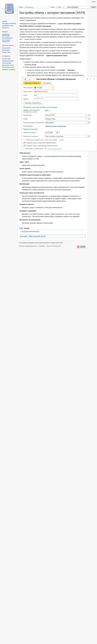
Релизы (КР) (6, 50)
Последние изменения (9, 24)
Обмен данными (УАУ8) (37, 236)
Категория (24, 236)
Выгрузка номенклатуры (31, 231)
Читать (57, 7)
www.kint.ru (5, 28)
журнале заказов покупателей (39, 70)
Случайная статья (8, 26)
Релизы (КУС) (6, 48)
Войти (94, 2)
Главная (5, 21)
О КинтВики (42, 246)
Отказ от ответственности (54, 246)
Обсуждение (29, 7)
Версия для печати (8, 65)
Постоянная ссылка (8, 67)
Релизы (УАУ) (6, 52)
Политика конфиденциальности (28, 246)
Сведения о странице (9, 70)
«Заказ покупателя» (27, 32)
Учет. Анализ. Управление (6, 41)
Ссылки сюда (6, 59)
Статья (21, 7)
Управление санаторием (6, 35)
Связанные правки (8, 61)
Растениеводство (7, 38)
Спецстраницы (7, 63)
